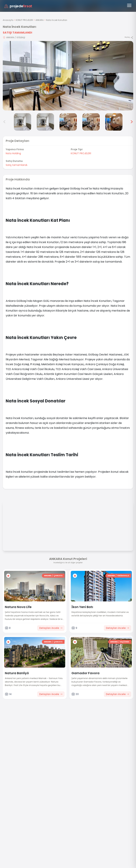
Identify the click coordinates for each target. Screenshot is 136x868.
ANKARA (40, 20)
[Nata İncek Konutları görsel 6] (91, 122)
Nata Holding (13, 153)
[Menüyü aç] (129, 5)
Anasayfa (8, 20)
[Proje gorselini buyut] (68, 76)
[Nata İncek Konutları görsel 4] (45, 122)
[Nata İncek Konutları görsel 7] (114, 122)
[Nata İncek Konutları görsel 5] (68, 122)
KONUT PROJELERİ (24, 20)
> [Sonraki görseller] (132, 122)
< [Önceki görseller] (4, 122)
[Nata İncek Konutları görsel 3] (22, 122)
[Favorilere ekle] (8, 576)
